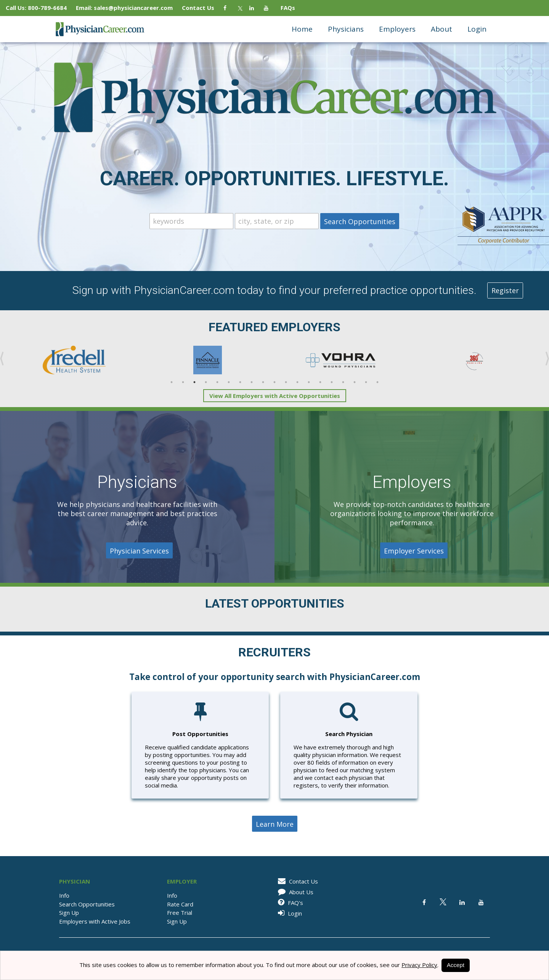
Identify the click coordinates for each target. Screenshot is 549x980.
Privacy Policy (419, 965)
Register (505, 290)
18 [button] (366, 382)
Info (64, 895)
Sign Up (69, 913)
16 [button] (343, 382)
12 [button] (297, 382)
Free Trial (180, 913)
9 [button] (263, 382)
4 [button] (206, 382)
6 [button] (229, 382)
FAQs (285, 8)
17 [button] (355, 382)
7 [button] (240, 382)
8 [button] (252, 382)
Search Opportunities (87, 904)
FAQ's (289, 903)
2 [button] (183, 382)
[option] (74, 360)
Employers (397, 29)
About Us (294, 892)
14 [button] (320, 382)
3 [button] (194, 382)
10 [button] (274, 382)
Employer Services (414, 551)
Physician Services (139, 551)
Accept (456, 965)
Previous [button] (2, 359)
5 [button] (217, 382)
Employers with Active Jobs (95, 921)
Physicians (346, 29)
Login (477, 29)
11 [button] (286, 382)
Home (302, 29)
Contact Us (202, 8)
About (441, 29)
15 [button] (332, 382)
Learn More (275, 824)
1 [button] (172, 382)
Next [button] (547, 359)
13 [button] (309, 382)
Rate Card (180, 904)
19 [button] (377, 382)
